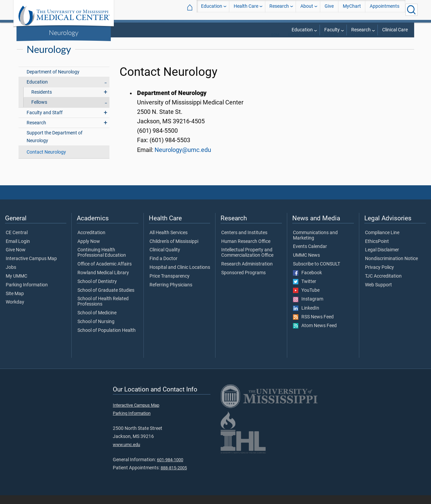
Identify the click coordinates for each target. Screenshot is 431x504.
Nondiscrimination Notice (391, 267)
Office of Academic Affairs (105, 273)
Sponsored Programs (243, 282)
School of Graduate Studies (106, 299)
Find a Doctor (163, 267)
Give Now (16, 259)
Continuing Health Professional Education (102, 261)
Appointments (385, 10)
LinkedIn (306, 317)
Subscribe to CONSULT (317, 273)
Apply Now (89, 250)
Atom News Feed (315, 335)
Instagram (308, 308)
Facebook (307, 282)
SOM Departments (365, 44)
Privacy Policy (379, 276)
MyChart (352, 10)
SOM (275, 44)
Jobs (11, 276)
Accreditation (91, 242)
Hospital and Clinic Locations (180, 276)
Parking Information (27, 294)
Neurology (64, 32)
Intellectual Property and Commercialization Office (247, 261)
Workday (15, 311)
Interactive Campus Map (31, 267)
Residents (42, 101)
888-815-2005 (174, 477)
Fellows (39, 111)
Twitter (305, 290)
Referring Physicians (171, 294)
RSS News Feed (313, 326)
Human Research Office (246, 250)
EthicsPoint (377, 250)
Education (212, 10)
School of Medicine (97, 322)
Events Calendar (310, 255)
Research (279, 10)
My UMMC (16, 285)
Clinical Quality (165, 259)
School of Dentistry (97, 290)
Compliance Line (382, 242)
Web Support (378, 294)
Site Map (15, 303)
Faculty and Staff (45, 121)
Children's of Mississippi (174, 250)
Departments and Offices (313, 44)
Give (329, 10)
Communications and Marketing (315, 244)
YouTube (306, 299)
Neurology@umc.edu (183, 159)
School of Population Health (107, 339)
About (307, 10)
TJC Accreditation (383, 285)
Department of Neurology (53, 81)
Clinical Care (395, 30)
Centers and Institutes (244, 242)
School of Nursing (96, 330)
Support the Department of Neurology (55, 146)
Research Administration (247, 273)
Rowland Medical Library (103, 282)
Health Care (246, 10)
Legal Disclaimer (382, 259)
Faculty (332, 30)
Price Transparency (170, 285)
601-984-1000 (170, 468)
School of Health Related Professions (103, 310)
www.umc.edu (126, 453)
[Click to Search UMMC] (411, 10)
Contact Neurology (46, 161)
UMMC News (306, 264)
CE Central (17, 242)
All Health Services (169, 242)
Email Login (18, 250)
